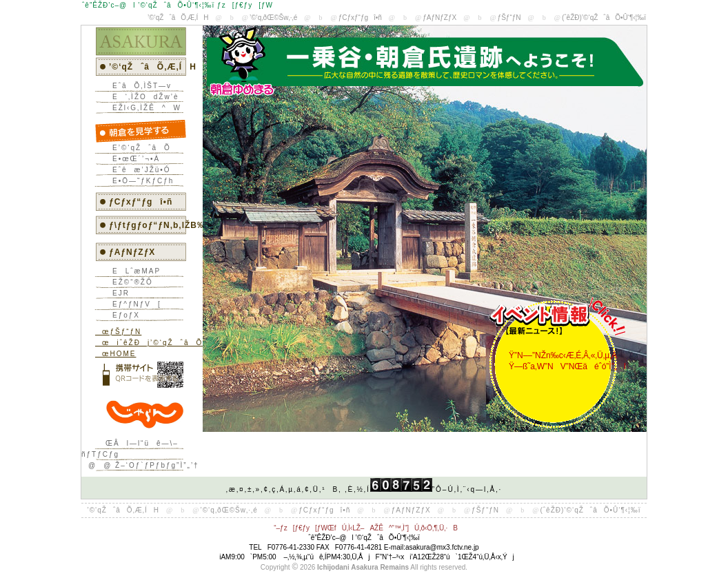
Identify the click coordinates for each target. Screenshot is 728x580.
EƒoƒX (123, 315)
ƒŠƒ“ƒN (509, 18)
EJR (118, 293)
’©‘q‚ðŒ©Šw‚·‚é (273, 18)
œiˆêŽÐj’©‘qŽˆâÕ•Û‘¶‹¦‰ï (167, 343)
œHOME (115, 354)
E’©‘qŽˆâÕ (138, 148)
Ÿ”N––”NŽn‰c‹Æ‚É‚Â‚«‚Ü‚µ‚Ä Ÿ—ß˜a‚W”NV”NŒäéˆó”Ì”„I (564, 361)
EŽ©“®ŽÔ (129, 282)
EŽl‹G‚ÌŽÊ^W (143, 108)
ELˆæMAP (133, 271)
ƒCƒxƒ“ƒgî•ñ (360, 18)
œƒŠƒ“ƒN (118, 332)
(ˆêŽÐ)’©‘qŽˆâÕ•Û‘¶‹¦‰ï (604, 18)
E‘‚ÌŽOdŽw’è (142, 97)
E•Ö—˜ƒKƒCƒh (140, 181)
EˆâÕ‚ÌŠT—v (139, 86)
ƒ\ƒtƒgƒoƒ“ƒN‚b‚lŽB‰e (160, 225)
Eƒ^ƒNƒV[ (133, 304)
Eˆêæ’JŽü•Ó (138, 170)
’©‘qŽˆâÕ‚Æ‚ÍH (178, 18)
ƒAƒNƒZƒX (439, 18)
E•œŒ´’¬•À (133, 159)
